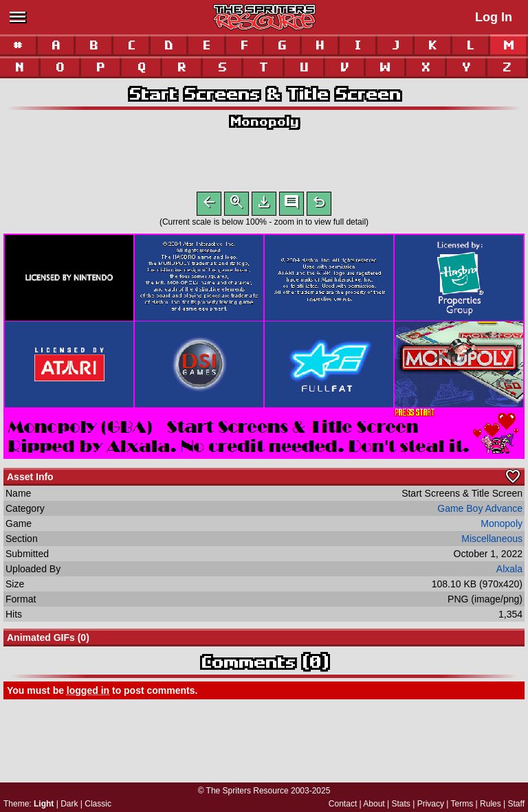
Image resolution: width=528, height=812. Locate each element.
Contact (343, 804)
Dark (69, 804)
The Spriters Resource (247, 791)
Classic (98, 804)
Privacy (431, 804)
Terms (462, 804)
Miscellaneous (492, 541)
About (374, 804)
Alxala (509, 572)
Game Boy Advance (480, 511)
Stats (401, 804)
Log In (494, 17)
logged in (88, 693)
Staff (516, 804)
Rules (491, 804)
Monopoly (264, 121)
